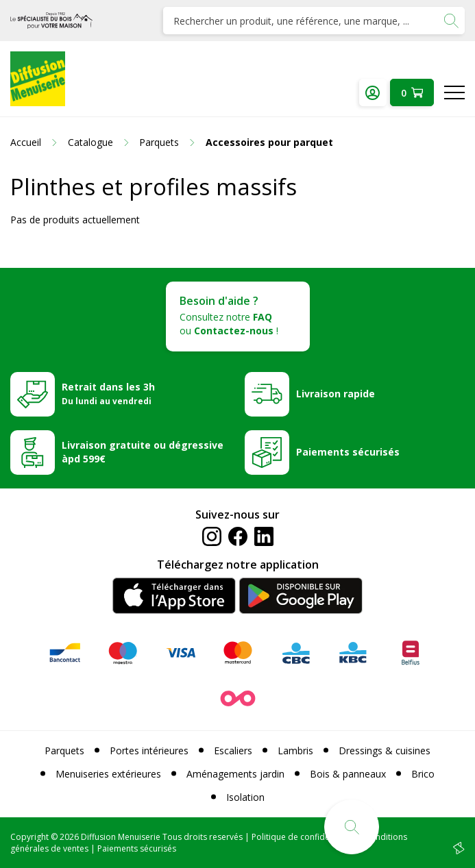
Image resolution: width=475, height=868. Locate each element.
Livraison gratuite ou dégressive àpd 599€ (143, 452)
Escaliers (233, 751)
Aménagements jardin (235, 774)
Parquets (64, 751)
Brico (423, 774)
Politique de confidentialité (304, 837)
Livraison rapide (336, 394)
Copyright (29, 837)
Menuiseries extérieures (108, 774)
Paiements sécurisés (348, 452)
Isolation (245, 797)
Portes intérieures (149, 751)
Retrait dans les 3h (108, 393)
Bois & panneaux (348, 774)
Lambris (295, 751)
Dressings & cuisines (385, 751)
